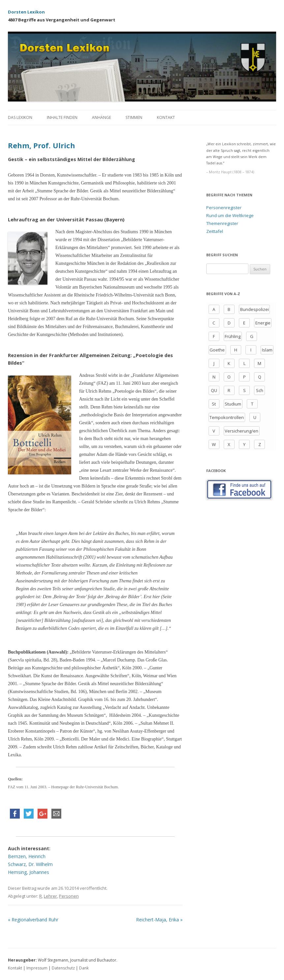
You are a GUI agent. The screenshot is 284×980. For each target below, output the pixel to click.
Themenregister (222, 223)
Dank (84, 968)
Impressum (37, 968)
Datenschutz (63, 968)
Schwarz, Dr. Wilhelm (30, 864)
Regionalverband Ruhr (33, 920)
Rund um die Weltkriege (230, 215)
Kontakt (166, 117)
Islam (267, 350)
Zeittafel (215, 231)
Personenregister (224, 208)
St (214, 404)
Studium (233, 404)
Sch (260, 390)
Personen (69, 896)
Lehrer (50, 896)
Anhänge (101, 117)
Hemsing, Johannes (28, 872)
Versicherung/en (241, 431)
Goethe (217, 350)
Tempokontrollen (227, 417)
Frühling (233, 336)
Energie (263, 323)
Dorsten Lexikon (26, 12)
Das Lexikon (20, 117)
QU (214, 390)
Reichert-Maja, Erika (159, 920)
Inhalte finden (62, 117)
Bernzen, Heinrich (27, 856)
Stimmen (134, 117)
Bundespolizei (255, 309)
